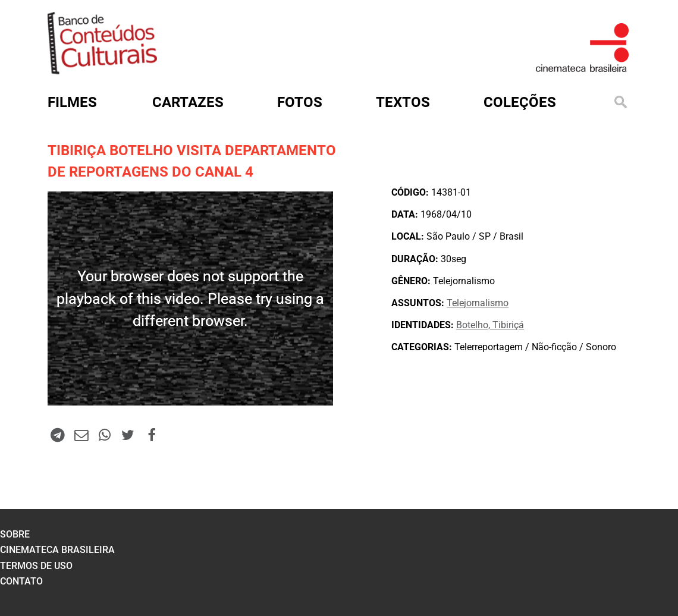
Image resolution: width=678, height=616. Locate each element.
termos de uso (36, 566)
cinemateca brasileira (57, 550)
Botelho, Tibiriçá (490, 325)
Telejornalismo (478, 303)
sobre (15, 534)
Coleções (520, 102)
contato (21, 581)
